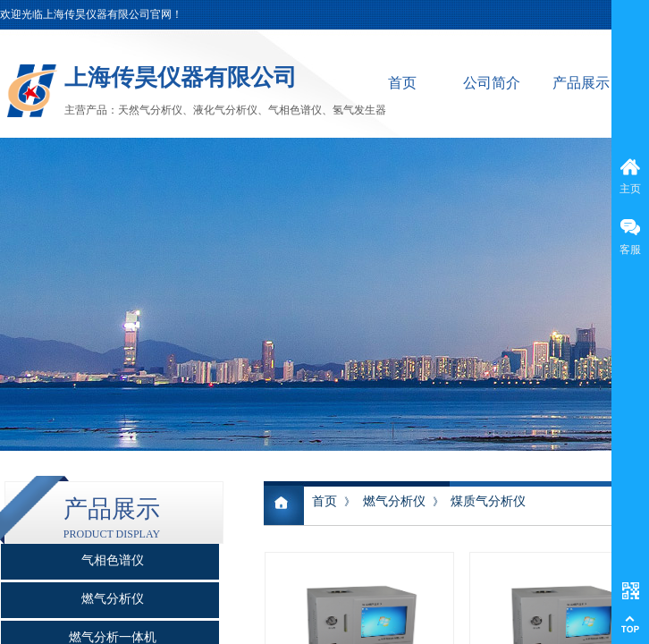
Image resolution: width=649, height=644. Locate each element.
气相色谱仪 (113, 560)
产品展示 (581, 83)
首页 (402, 83)
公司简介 (492, 83)
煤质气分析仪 (488, 501)
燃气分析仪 (394, 501)
